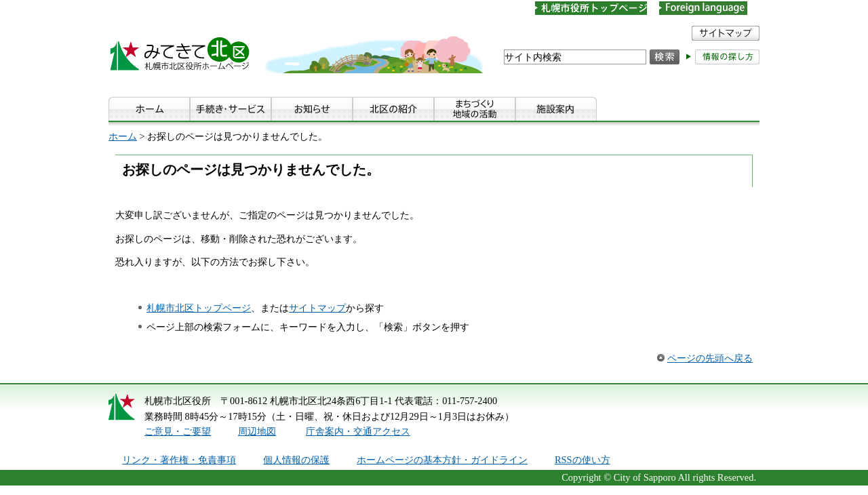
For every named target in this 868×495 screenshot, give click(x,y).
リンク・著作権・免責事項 (179, 460)
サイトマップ (317, 308)
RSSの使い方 (583, 460)
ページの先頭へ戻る (710, 358)
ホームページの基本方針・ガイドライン (442, 460)
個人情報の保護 (296, 460)
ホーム (123, 136)
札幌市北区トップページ (199, 308)
